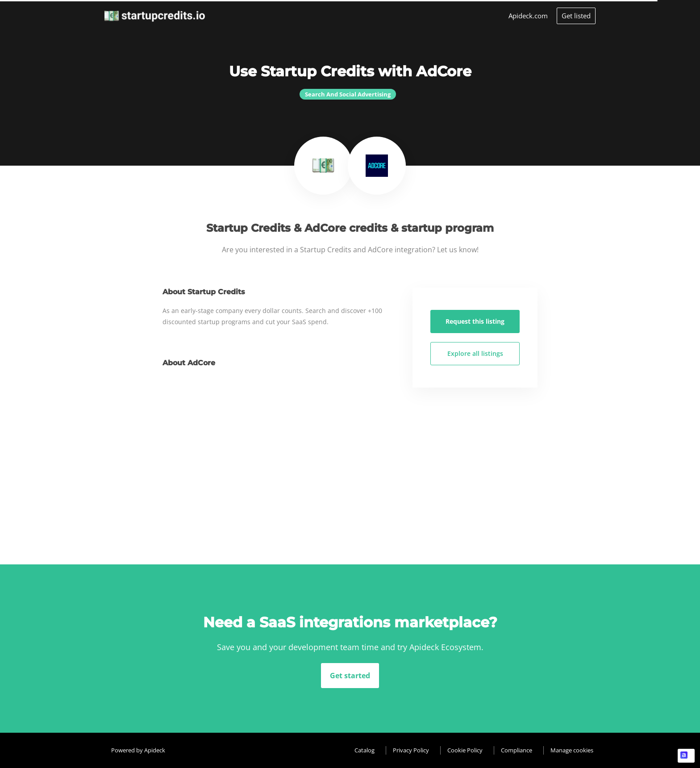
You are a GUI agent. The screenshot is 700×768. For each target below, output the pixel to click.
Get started (350, 676)
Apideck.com (528, 16)
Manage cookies (572, 750)
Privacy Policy (411, 750)
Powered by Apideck (138, 750)
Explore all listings (475, 353)
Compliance (517, 750)
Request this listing (475, 321)
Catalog (365, 750)
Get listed (576, 16)
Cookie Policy (465, 750)
